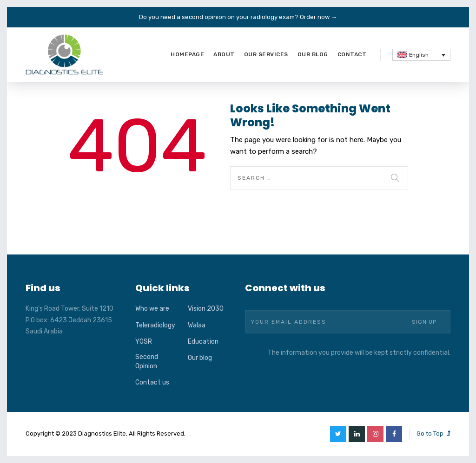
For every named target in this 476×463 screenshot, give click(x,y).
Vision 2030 (206, 309)
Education (203, 342)
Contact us (152, 382)
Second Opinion (147, 362)
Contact (352, 54)
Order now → (318, 17)
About (224, 54)
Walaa (197, 325)
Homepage (187, 54)
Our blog (313, 54)
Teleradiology (155, 325)
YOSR (144, 342)
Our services (266, 54)
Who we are (152, 309)
